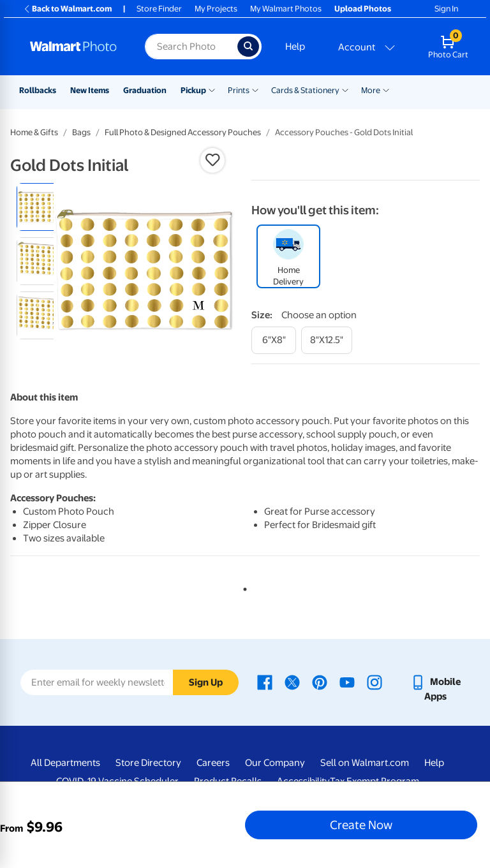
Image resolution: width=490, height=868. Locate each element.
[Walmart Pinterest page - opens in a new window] (320, 682)
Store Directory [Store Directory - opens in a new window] (148, 763)
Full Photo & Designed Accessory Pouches (183, 132)
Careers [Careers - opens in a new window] (213, 763)
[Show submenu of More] (386, 89)
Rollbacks (38, 90)
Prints (239, 90)
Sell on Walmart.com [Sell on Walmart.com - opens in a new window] (365, 763)
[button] (212, 160)
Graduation (145, 90)
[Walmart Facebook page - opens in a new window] (265, 682)
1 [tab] (242, 587)
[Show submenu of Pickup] (212, 89)
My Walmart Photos (286, 9)
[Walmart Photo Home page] (74, 47)
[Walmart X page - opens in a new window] (292, 682)
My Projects (216, 9)
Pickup (193, 90)
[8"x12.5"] (327, 340)
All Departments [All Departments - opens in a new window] (65, 763)
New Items (90, 90)
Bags (81, 132)
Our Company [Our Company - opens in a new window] (275, 763)
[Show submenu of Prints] (255, 89)
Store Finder (159, 9)
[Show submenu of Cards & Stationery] (345, 89)
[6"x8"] (274, 340)
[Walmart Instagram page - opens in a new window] (375, 682)
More (371, 90)
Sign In (446, 9)
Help (295, 47)
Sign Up (206, 682)
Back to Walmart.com (67, 9)
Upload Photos (363, 9)
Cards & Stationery (305, 90)
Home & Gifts (34, 132)
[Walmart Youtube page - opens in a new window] (347, 682)
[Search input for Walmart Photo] (191, 47)
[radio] (41, 207)
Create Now (361, 825)
